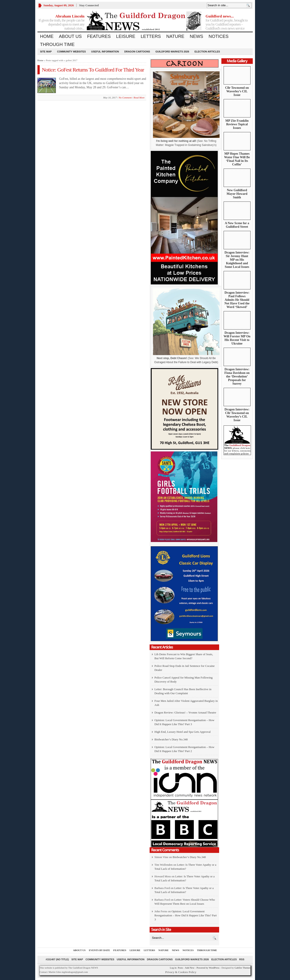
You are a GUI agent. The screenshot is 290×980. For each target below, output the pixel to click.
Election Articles (207, 52)
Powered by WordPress (208, 968)
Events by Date (99, 950)
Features (99, 36)
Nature (175, 36)
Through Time (57, 44)
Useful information (105, 52)
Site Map (46, 52)
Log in (173, 968)
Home (47, 36)
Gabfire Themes (243, 968)
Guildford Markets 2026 (172, 52)
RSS (242, 959)
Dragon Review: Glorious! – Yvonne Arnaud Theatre (185, 712)
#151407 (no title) (57, 959)
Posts (180, 968)
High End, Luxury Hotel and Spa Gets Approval (183, 732)
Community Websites (71, 52)
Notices (219, 36)
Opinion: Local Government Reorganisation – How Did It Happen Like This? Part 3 (186, 915)
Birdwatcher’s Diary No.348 (171, 739)
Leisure (126, 36)
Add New (190, 968)
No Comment (125, 98)
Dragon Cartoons (137, 52)
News (196, 36)
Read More (139, 98)
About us (70, 36)
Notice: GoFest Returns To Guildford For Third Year (93, 70)
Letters (151, 36)
